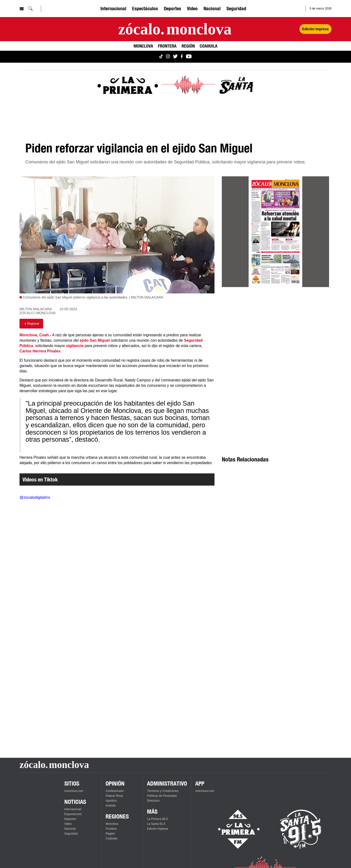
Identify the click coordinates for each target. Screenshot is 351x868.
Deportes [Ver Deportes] (172, 8)
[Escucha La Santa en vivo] (301, 829)
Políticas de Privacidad (162, 796)
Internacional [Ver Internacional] (113, 8)
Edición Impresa (157, 829)
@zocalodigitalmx (35, 497)
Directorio (153, 801)
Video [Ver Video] (192, 8)
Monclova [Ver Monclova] (143, 46)
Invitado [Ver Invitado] (111, 806)
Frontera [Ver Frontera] (167, 46)
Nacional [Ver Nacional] (212, 8)
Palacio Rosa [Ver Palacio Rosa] (114, 796)
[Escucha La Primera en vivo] (235, 829)
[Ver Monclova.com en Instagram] (168, 57)
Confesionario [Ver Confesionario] (115, 791)
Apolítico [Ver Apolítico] (111, 801)
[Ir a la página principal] (175, 29)
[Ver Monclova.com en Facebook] (182, 57)
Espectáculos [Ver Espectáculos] (145, 8)
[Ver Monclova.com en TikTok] (161, 57)
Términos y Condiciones (163, 791)
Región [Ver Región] (188, 46)
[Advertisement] (275, 335)
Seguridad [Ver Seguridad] (236, 8)
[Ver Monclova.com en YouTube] (189, 57)
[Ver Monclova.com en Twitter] (175, 57)
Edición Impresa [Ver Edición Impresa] (315, 29)
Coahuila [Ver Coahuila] (209, 46)
